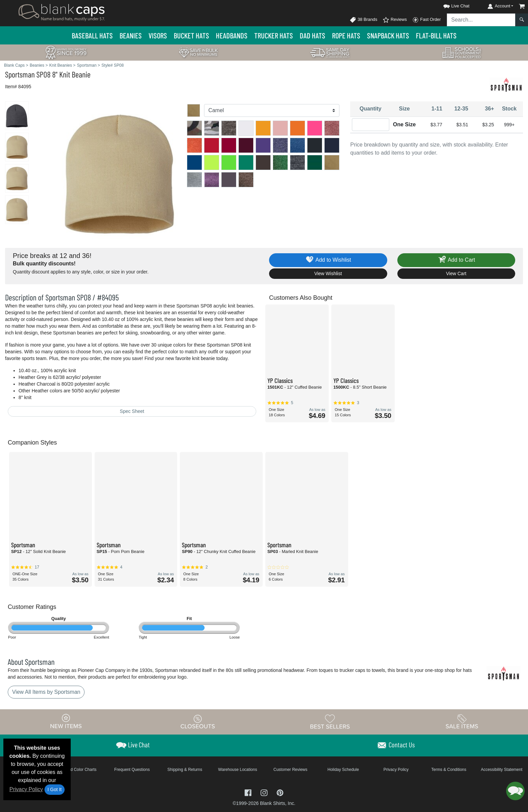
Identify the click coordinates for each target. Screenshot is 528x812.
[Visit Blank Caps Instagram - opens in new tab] (265, 792)
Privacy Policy (26, 789)
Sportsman (20, 74)
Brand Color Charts (79, 770)
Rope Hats (346, 35)
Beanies (131, 35)
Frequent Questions (132, 770)
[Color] (272, 110)
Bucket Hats (191, 35)
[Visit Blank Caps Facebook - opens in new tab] (249, 792)
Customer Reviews (290, 770)
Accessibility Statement (502, 770)
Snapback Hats (388, 35)
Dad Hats (312, 35)
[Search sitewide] (481, 20)
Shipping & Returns (185, 770)
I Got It (55, 789)
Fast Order (426, 20)
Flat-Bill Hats (436, 35)
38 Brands (363, 20)
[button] (450, 5)
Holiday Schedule (343, 770)
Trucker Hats (274, 35)
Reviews (395, 20)
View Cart (456, 273)
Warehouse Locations (238, 770)
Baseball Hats (92, 35)
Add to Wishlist (328, 260)
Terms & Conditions (449, 770)
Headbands (232, 35)
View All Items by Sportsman (46, 692)
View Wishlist (328, 273)
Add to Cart (456, 260)
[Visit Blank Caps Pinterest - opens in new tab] (280, 792)
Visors (158, 35)
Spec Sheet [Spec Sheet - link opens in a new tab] (132, 411)
